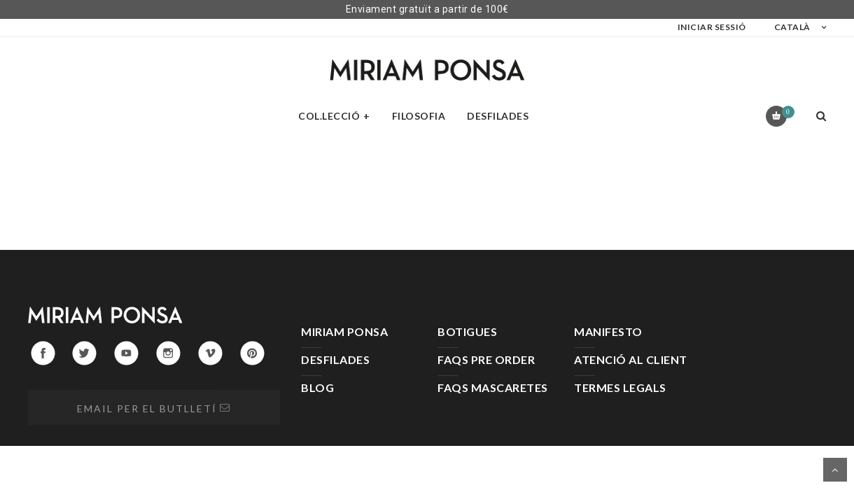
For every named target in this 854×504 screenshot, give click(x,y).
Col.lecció (329, 116)
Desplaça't (835, 470)
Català (792, 27)
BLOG (317, 387)
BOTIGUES (467, 331)
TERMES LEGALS (620, 387)
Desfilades (498, 116)
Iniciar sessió (712, 27)
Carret (786, 112)
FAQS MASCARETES (493, 387)
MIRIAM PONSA (344, 331)
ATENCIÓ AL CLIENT (631, 359)
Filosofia (419, 116)
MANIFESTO (608, 331)
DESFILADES (335, 359)
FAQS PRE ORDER (486, 359)
